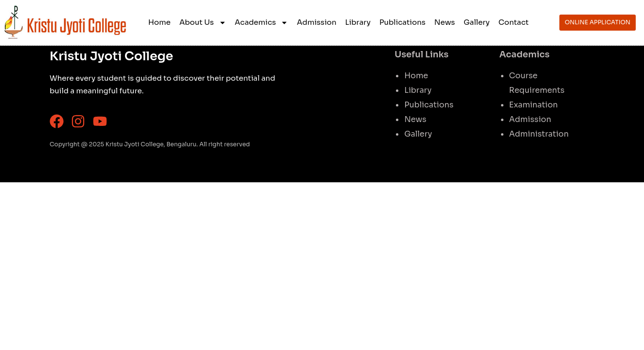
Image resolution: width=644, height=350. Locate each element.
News (445, 22)
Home (160, 22)
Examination (534, 105)
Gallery (476, 22)
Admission (316, 22)
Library (358, 22)
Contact (514, 22)
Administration (539, 134)
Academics (262, 23)
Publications (402, 22)
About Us (203, 23)
